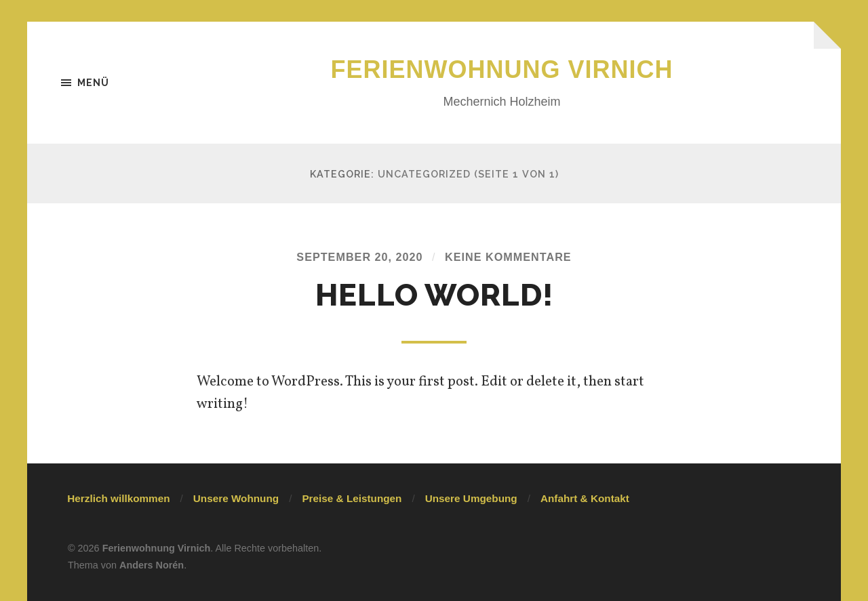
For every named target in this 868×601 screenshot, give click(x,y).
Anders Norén (152, 565)
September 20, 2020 (359, 257)
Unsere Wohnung (236, 498)
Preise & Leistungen (352, 498)
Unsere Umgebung (471, 498)
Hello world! (434, 295)
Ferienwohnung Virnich (502, 69)
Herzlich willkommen (118, 498)
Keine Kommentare (508, 257)
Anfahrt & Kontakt (585, 498)
